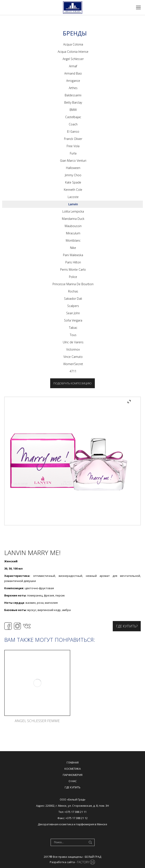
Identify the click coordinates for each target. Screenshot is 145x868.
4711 (73, 371)
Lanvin (73, 204)
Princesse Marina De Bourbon (73, 284)
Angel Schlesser (73, 59)
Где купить (73, 787)
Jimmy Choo (73, 175)
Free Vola (73, 146)
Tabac (73, 328)
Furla (73, 153)
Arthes (73, 88)
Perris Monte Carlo (73, 270)
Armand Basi (73, 73)
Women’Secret (73, 364)
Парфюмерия (73, 775)
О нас (73, 781)
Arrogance (73, 81)
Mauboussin (73, 226)
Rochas (73, 291)
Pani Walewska (73, 255)
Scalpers (73, 306)
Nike (73, 248)
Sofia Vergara (73, 320)
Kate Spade (73, 182)
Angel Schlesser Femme (37, 721)
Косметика (73, 769)
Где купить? (127, 626)
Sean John (73, 313)
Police (73, 277)
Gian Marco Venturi (73, 161)
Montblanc (73, 240)
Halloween (73, 168)
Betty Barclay (73, 102)
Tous (73, 335)
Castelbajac (73, 117)
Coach (73, 124)
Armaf (73, 66)
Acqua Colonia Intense (73, 52)
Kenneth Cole (73, 190)
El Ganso (73, 131)
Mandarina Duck (73, 219)
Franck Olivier (73, 139)
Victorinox (73, 349)
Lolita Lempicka (73, 211)
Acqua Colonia (73, 44)
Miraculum (73, 233)
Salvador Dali (73, 299)
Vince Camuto (73, 357)
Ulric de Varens (73, 342)
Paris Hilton (73, 262)
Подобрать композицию (72, 383)
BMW (73, 110)
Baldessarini (73, 95)
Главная (73, 762)
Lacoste (73, 197)
